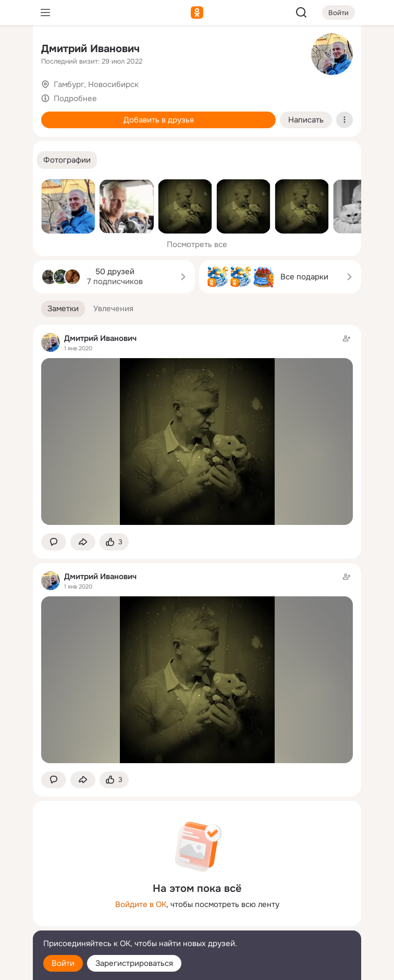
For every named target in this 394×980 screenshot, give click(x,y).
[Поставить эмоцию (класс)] (114, 542)
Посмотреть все (197, 244)
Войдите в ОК (141, 904)
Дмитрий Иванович (90, 49)
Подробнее (75, 99)
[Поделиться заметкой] (83, 542)
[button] (67, 160)
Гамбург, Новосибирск (96, 84)
